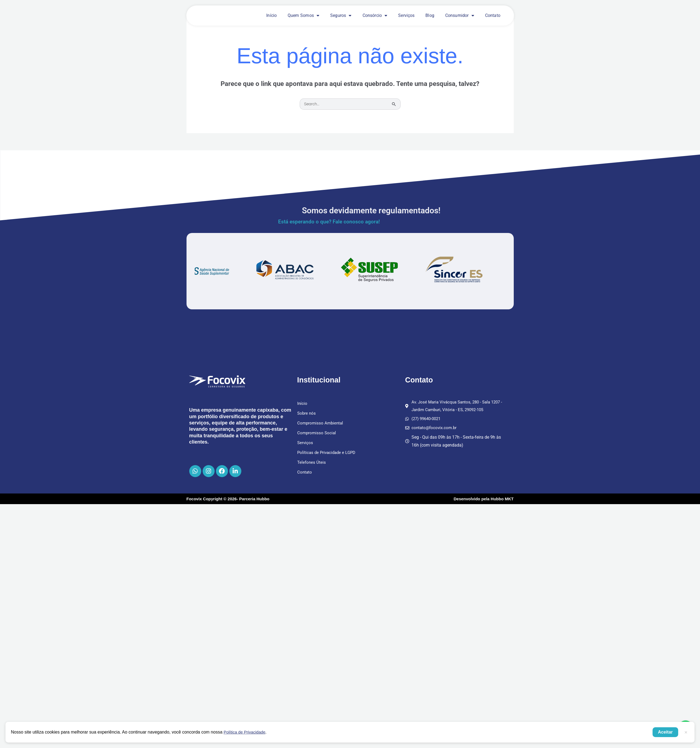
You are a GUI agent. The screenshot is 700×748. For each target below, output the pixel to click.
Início (272, 15)
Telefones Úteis (312, 463)
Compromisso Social (317, 433)
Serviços (406, 15)
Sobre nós (307, 413)
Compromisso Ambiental (321, 423)
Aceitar (665, 732)
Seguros (341, 16)
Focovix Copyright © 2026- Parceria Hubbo (228, 500)
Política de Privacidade (246, 732)
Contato (492, 15)
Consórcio (375, 16)
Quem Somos (304, 16)
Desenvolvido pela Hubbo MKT (483, 500)
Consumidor (459, 16)
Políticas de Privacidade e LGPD (328, 453)
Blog (430, 15)
